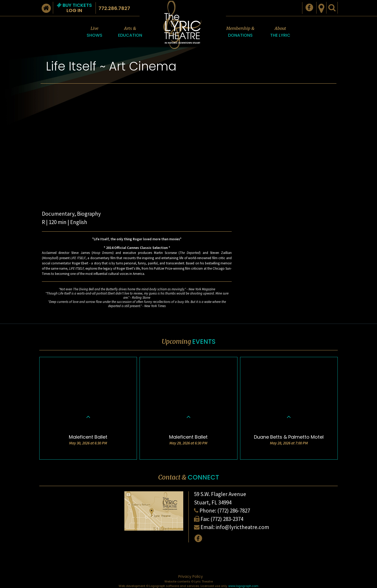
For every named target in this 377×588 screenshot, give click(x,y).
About (280, 32)
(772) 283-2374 (227, 519)
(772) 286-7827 (234, 511)
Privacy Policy (191, 576)
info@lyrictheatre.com (242, 527)
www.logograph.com (243, 586)
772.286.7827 (114, 8)
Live (95, 32)
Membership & (240, 32)
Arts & (130, 32)
